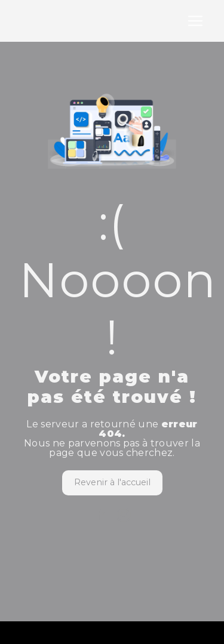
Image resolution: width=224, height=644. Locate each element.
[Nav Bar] (195, 21)
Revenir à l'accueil (112, 482)
